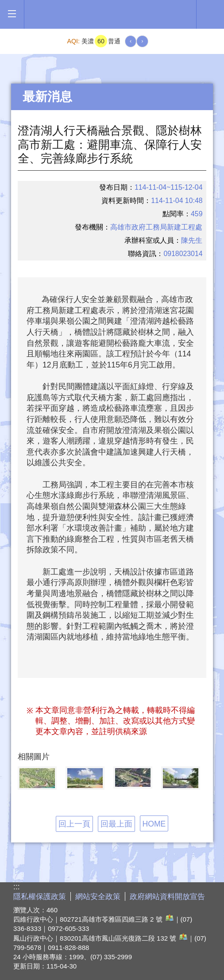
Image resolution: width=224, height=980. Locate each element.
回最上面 (116, 824)
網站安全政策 (98, 897)
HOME (154, 824)
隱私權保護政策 (40, 897)
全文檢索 (210, 14)
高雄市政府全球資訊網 (110, 14)
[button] (12, 14)
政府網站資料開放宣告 (167, 897)
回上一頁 (74, 824)
